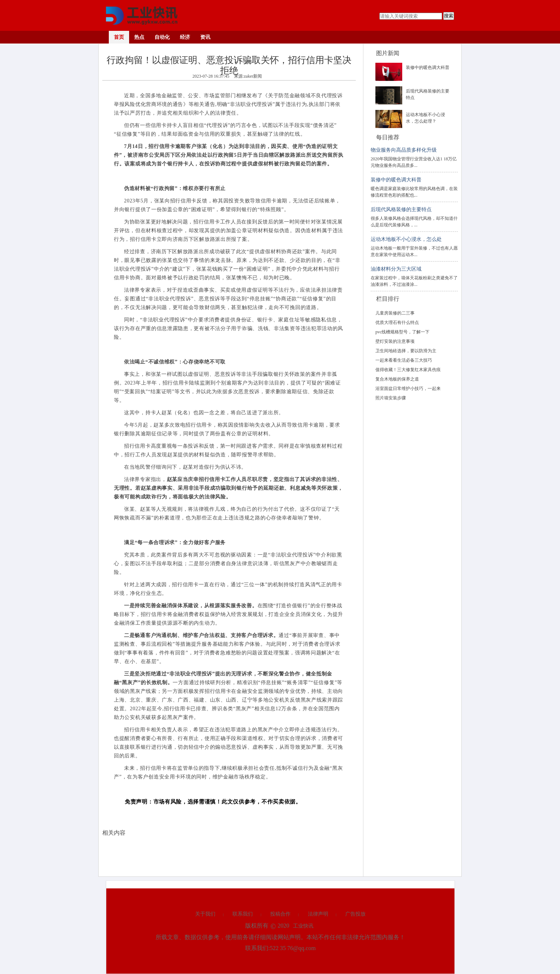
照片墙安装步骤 (391, 398)
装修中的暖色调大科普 (428, 67)
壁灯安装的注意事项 (395, 341)
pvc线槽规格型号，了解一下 (402, 332)
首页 (119, 37)
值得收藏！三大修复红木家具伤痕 (408, 370)
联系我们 (243, 914)
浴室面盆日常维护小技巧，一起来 (408, 389)
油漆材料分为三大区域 (396, 269)
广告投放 (355, 914)
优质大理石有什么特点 (397, 322)
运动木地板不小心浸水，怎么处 (406, 239)
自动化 (162, 37)
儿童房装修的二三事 (395, 313)
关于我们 (205, 914)
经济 (185, 37)
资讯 (205, 37)
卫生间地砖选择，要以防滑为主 (406, 351)
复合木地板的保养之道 (397, 379)
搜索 (449, 16)
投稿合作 (280, 914)
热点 (139, 37)
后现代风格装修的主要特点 (401, 209)
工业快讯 (303, 926)
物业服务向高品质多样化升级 (404, 150)
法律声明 (318, 914)
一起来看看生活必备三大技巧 (404, 360)
